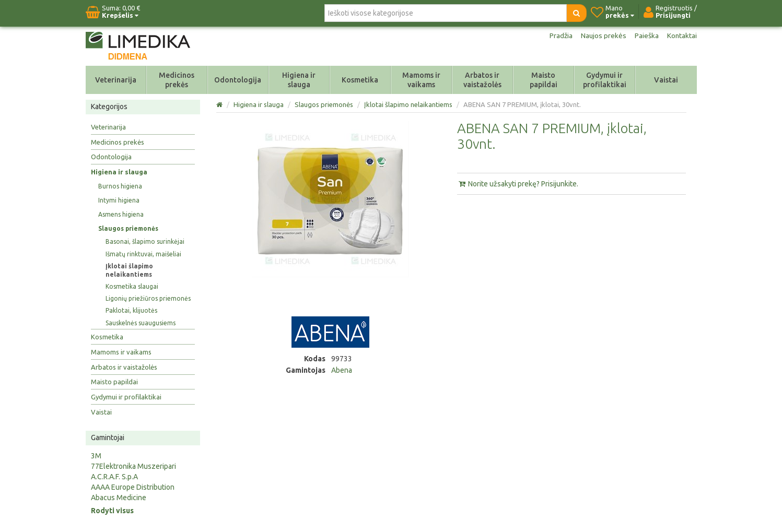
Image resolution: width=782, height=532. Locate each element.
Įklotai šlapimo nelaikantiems (129, 270)
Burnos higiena (120, 186)
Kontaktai (682, 36)
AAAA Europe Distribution (133, 487)
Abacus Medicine (119, 498)
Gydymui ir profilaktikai (605, 80)
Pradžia (560, 36)
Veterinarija (116, 80)
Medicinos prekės (177, 80)
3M (96, 456)
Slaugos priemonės (128, 228)
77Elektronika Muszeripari (133, 466)
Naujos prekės (603, 36)
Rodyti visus (112, 511)
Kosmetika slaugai (132, 286)
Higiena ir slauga (299, 80)
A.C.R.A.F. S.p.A (114, 477)
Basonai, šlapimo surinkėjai (145, 241)
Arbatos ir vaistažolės (482, 80)
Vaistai (666, 80)
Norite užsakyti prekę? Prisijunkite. (518, 184)
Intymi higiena (119, 200)
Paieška (646, 36)
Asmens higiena (121, 214)
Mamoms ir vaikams (421, 80)
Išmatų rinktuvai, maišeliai (143, 254)
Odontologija (238, 80)
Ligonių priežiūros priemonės (148, 298)
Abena (342, 370)
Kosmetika (360, 80)
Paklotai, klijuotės (131, 310)
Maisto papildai (544, 80)
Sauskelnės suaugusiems (141, 323)
